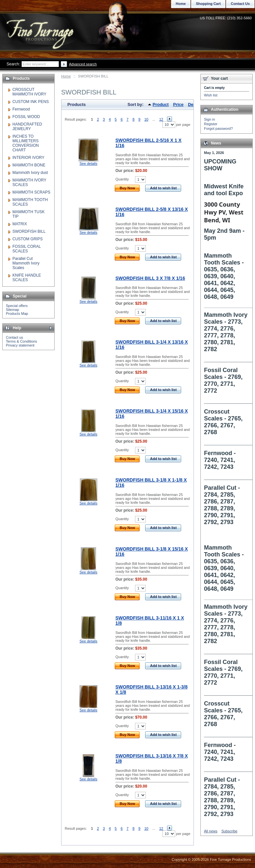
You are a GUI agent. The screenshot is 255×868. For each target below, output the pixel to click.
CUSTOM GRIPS (27, 239)
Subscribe (229, 831)
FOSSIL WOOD (26, 117)
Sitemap (12, 310)
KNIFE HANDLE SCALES (27, 278)
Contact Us (240, 4)
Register (211, 124)
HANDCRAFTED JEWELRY (27, 127)
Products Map (17, 314)
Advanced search (83, 64)
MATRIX (20, 224)
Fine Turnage (41, 28)
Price (178, 104)
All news (211, 831)
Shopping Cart (208, 4)
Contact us (15, 337)
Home (66, 76)
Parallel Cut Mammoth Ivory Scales (26, 263)
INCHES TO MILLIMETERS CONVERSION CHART (26, 143)
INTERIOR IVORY (28, 158)
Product (161, 104)
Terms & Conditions (21, 341)
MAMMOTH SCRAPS (31, 192)
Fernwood (21, 109)
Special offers (17, 306)
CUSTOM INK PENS (31, 102)
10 (146, 119)
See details (88, 163)
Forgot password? (218, 128)
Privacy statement (20, 345)
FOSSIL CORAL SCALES (26, 249)
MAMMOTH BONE (29, 165)
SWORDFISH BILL (29, 231)
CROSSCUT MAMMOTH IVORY (29, 92)
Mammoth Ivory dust (30, 173)
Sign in (210, 119)
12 (161, 119)
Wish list (211, 95)
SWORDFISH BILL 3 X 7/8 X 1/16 (150, 278)
